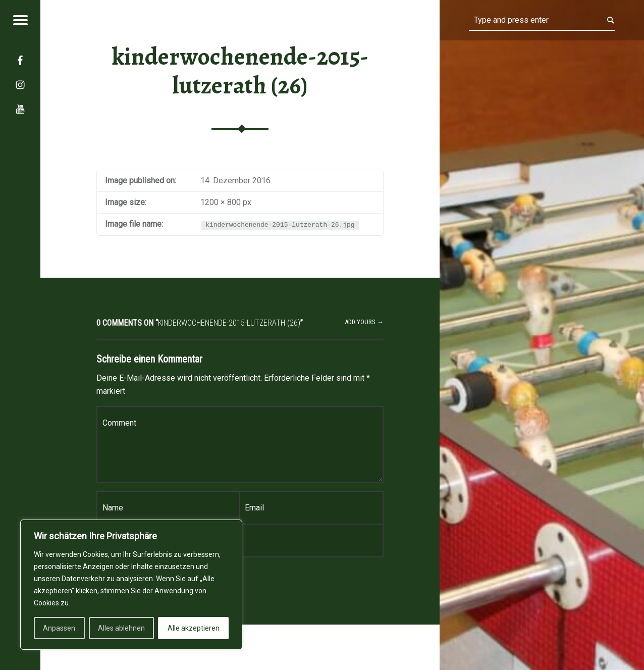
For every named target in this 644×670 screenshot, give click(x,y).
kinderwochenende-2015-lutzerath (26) (240, 71)
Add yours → (364, 322)
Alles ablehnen (121, 628)
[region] (131, 585)
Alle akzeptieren (194, 628)
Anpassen (59, 628)
